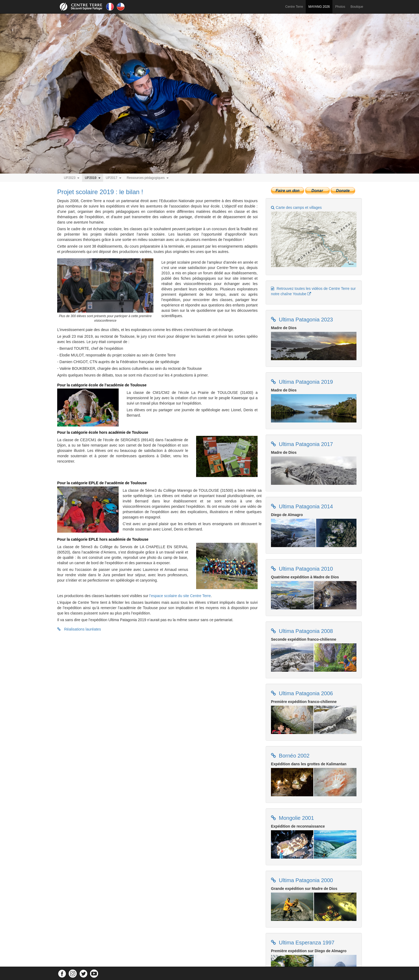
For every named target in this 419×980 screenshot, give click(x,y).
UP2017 (114, 178)
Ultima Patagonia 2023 (305, 320)
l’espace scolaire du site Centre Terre (180, 596)
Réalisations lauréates (79, 629)
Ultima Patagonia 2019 (305, 382)
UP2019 (92, 178)
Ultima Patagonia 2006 (305, 693)
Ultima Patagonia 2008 (305, 631)
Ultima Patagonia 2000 (305, 880)
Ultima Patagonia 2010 (305, 569)
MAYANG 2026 (319, 7)
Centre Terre (294, 7)
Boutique (357, 7)
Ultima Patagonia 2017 (305, 444)
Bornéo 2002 (293, 756)
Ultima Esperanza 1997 (306, 943)
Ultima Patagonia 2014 (305, 506)
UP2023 (72, 178)
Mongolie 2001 (296, 818)
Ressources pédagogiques (148, 178)
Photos (340, 7)
